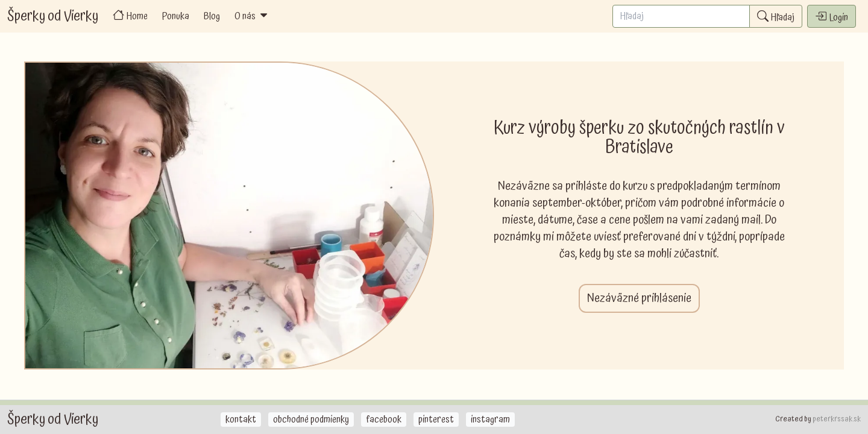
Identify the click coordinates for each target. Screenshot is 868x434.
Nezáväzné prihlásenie (639, 298)
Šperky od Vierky (53, 16)
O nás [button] (252, 16)
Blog (212, 16)
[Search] (681, 16)
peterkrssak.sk (837, 419)
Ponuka (176, 16)
